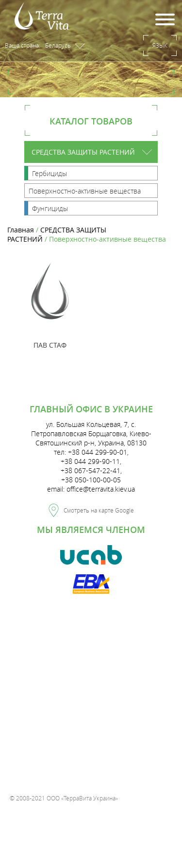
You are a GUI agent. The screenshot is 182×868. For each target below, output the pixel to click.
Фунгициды (50, 208)
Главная (21, 230)
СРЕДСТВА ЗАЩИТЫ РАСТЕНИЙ (83, 152)
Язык (160, 45)
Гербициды (50, 173)
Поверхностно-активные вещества (85, 191)
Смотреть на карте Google (91, 509)
